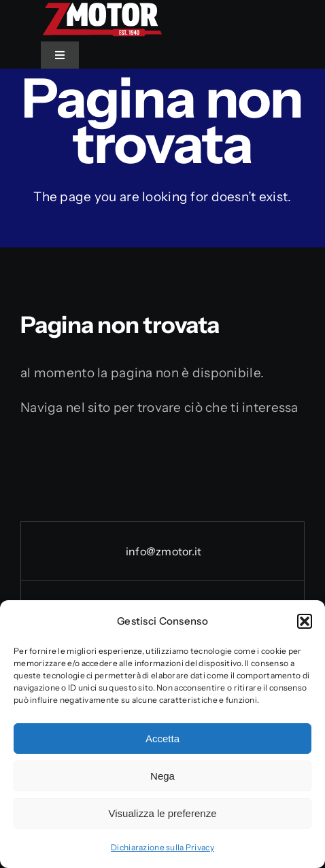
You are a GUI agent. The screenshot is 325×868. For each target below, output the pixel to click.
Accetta (162, 739)
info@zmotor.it (163, 551)
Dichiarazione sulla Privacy (162, 847)
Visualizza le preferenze (163, 813)
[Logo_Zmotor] (102, 8)
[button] (305, 621)
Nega (162, 776)
